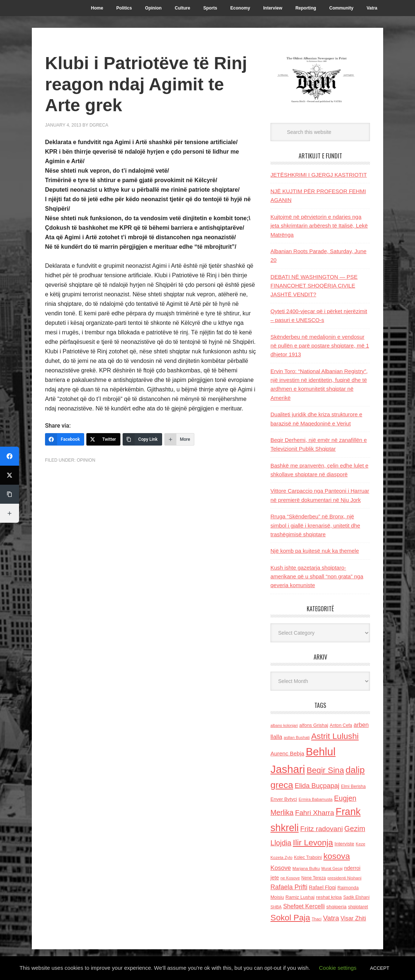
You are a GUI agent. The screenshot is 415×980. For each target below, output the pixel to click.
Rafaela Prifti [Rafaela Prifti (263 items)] (289, 887)
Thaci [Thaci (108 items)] (317, 919)
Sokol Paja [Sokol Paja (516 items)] (290, 917)
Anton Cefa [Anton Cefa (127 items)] (341, 725)
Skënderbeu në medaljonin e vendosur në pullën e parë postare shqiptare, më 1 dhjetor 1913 (320, 346)
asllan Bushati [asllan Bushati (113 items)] (297, 737)
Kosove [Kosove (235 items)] (281, 868)
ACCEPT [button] (380, 968)
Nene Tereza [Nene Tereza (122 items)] (313, 878)
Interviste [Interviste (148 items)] (344, 844)
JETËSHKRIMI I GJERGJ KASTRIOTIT (319, 175)
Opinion (86, 460)
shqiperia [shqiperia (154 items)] (337, 907)
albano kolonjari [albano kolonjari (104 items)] (284, 725)
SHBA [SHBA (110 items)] (276, 907)
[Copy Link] (142, 439)
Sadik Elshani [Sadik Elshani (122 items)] (356, 897)
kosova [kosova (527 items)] (337, 856)
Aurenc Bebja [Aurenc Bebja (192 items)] (287, 753)
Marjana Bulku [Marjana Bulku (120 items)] (306, 868)
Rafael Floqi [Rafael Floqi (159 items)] (322, 888)
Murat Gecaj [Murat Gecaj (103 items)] (332, 868)
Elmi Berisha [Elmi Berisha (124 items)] (354, 786)
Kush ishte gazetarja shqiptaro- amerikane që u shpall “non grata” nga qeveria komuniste (317, 577)
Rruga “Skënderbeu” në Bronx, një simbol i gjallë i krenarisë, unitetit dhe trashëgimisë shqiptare (315, 525)
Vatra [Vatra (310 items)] (331, 918)
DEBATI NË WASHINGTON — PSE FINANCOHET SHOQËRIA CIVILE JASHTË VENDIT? (314, 286)
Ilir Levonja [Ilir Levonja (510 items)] (313, 842)
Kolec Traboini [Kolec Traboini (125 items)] (308, 857)
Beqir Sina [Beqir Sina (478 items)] (325, 770)
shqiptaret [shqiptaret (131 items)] (358, 907)
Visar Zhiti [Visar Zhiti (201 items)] (354, 918)
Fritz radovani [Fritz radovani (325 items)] (321, 829)
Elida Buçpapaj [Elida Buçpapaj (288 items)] (317, 786)
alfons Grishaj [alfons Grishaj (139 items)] (314, 725)
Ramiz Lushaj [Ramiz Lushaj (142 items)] (300, 897)
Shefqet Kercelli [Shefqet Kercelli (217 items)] (304, 906)
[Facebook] (65, 439)
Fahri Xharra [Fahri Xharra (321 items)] (315, 813)
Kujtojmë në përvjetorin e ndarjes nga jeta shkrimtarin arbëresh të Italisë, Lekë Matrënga (319, 226)
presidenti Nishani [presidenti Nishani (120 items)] (345, 878)
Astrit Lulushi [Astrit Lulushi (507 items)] (335, 736)
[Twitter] (103, 439)
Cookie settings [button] (338, 968)
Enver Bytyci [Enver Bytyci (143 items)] (284, 799)
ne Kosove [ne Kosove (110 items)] (290, 878)
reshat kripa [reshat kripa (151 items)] (329, 897)
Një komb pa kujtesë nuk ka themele (315, 551)
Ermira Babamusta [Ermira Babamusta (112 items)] (316, 799)
